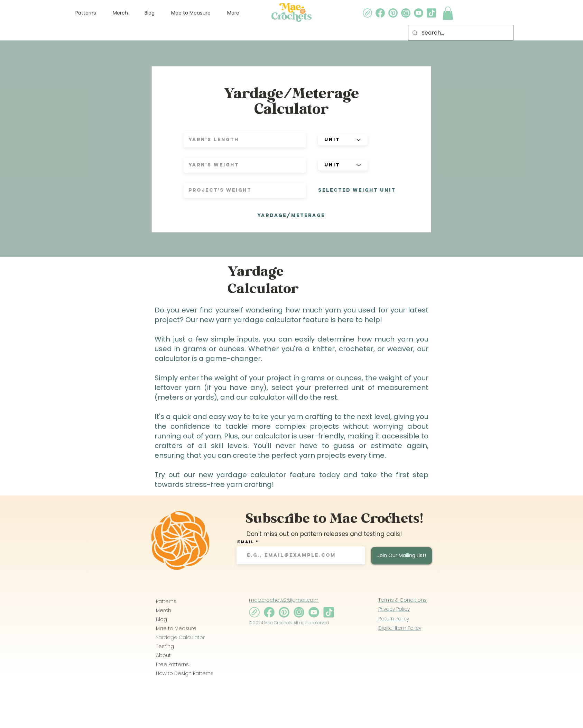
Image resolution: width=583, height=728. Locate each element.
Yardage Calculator (180, 637)
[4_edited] (393, 13)
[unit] (343, 140)
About (163, 655)
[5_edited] (380, 13)
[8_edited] (367, 13)
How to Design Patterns (180, 673)
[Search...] (460, 33)
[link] (448, 13)
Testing (165, 646)
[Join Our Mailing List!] (401, 556)
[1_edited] (431, 13)
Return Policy (394, 619)
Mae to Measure (176, 628)
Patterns (166, 601)
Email (246, 542)
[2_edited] (406, 13)
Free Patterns (172, 664)
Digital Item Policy (400, 628)
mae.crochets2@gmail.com (284, 600)
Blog (161, 619)
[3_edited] (419, 13)
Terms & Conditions (402, 600)
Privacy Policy (394, 609)
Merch (164, 610)
